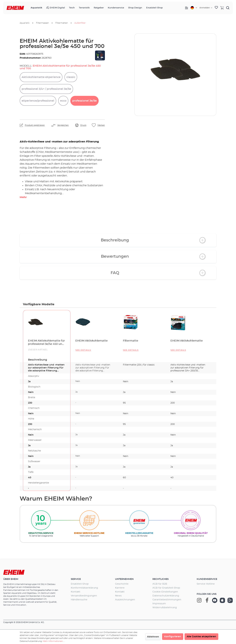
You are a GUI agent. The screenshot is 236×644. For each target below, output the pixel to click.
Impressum (159, 604)
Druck (83, 125)
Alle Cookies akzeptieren (201, 637)
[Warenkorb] (222, 8)
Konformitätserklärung (84, 588)
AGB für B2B (160, 584)
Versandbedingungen (84, 596)
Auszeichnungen (125, 600)
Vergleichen (63, 125)
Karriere (120, 588)
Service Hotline (206, 584)
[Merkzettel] (216, 8)
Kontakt (76, 592)
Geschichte (122, 584)
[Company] (187, 8)
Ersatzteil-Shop (80, 584)
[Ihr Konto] (206, 8)
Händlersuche (79, 600)
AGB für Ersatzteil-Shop (166, 588)
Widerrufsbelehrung (165, 608)
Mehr (23, 197)
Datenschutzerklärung (166, 596)
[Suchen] (228, 8)
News (118, 596)
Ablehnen (153, 637)
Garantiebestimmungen (167, 600)
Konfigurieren (173, 637)
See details (83, 350)
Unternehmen (124, 579)
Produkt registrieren (35, 125)
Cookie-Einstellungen (165, 592)
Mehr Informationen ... (54, 641)
